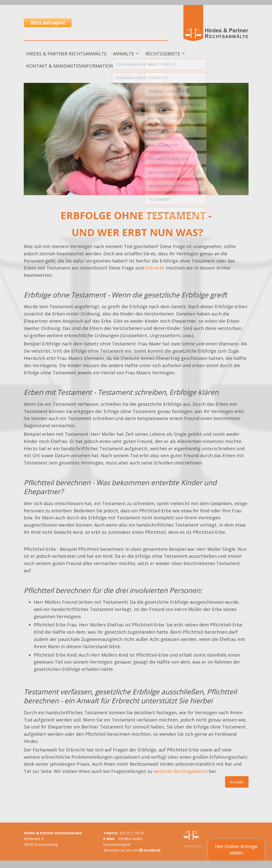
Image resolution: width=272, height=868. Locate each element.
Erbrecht (155, 268)
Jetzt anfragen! (48, 23)
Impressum (192, 846)
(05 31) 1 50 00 (132, 833)
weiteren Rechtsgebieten (181, 771)
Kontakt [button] (237, 782)
